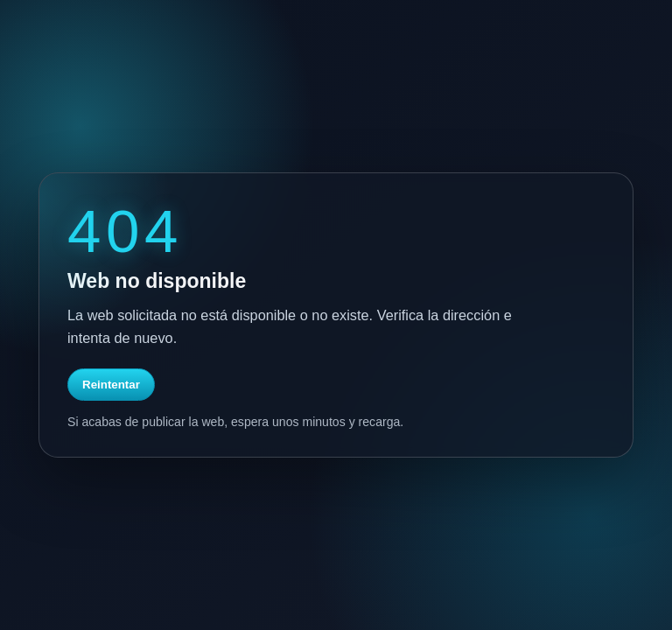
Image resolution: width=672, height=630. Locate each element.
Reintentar (111, 385)
